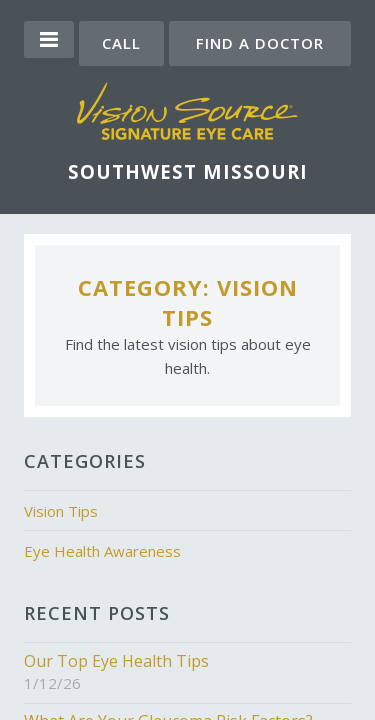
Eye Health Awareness (102, 551)
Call (121, 43)
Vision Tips (61, 511)
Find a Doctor (260, 43)
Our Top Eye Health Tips (116, 661)
